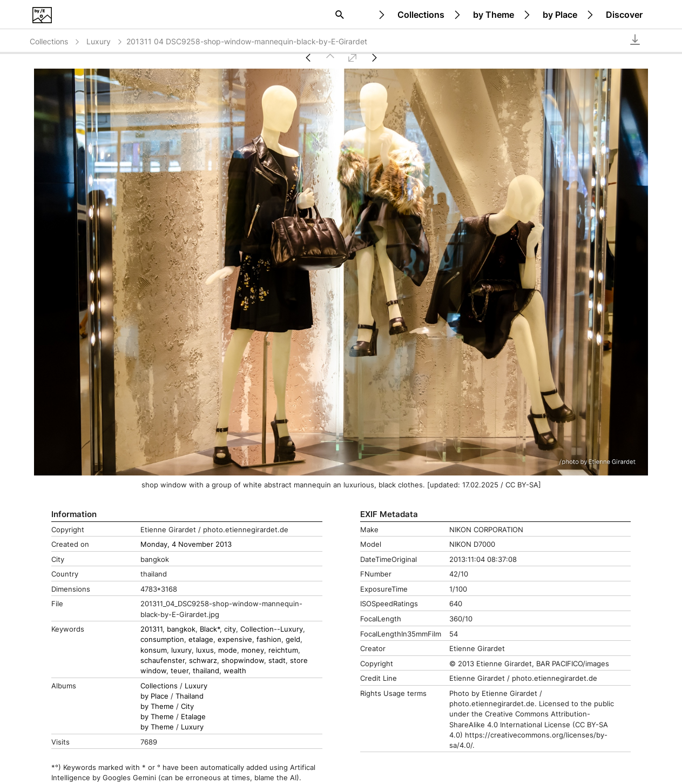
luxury (181, 650)
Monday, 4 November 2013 (186, 544)
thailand (206, 671)
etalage (201, 639)
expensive (235, 639)
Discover (624, 15)
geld (293, 639)
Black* (210, 629)
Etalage (193, 717)
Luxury (105, 41)
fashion (269, 639)
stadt (277, 661)
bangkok (181, 629)
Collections (421, 15)
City (187, 706)
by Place (560, 15)
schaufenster (163, 661)
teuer (180, 671)
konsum (154, 650)
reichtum (283, 650)
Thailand (190, 696)
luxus (205, 650)
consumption (162, 639)
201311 (151, 629)
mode (228, 650)
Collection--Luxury (272, 629)
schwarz (203, 661)
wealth (235, 671)
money (253, 650)
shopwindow (243, 661)
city (230, 629)
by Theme (494, 15)
